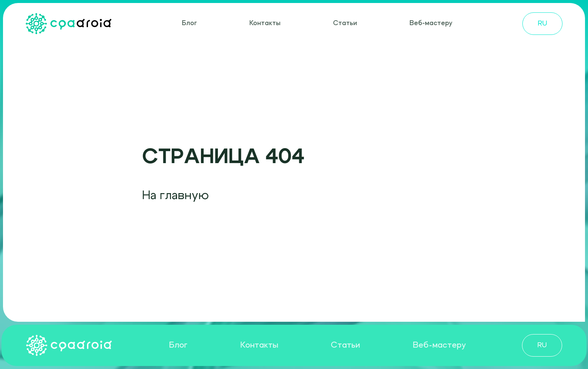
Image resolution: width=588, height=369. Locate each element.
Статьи (345, 24)
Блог (189, 24)
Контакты (265, 24)
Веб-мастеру (431, 24)
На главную (175, 195)
